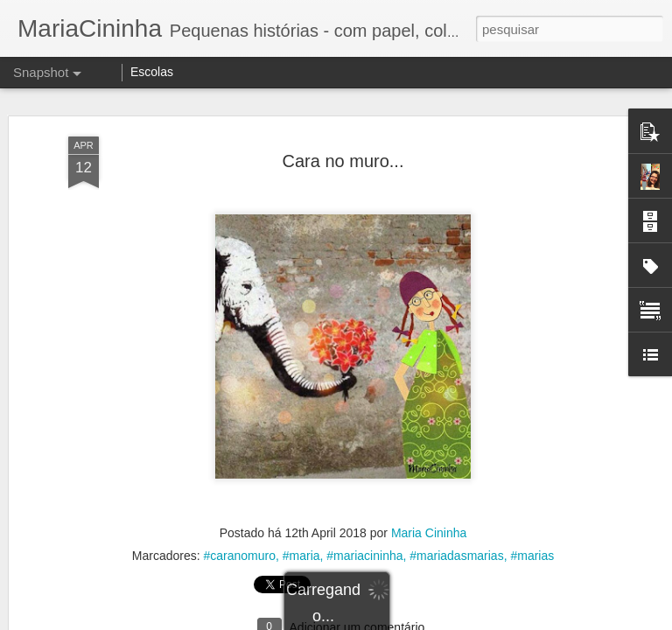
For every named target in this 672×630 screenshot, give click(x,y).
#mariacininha (364, 556)
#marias (532, 556)
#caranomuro (239, 556)
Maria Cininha (429, 533)
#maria (301, 556)
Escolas (152, 72)
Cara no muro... (343, 161)
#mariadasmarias (456, 556)
